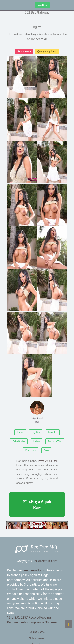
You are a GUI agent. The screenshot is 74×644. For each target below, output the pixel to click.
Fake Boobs (19, 441)
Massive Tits (55, 441)
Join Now (42, 5)
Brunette (53, 432)
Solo (46, 450)
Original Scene (37, 632)
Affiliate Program (37, 638)
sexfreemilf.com (46, 561)
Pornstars (31, 450)
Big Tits (36, 432)
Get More (24, 52)
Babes (20, 432)
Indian (37, 441)
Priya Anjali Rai (47, 52)
